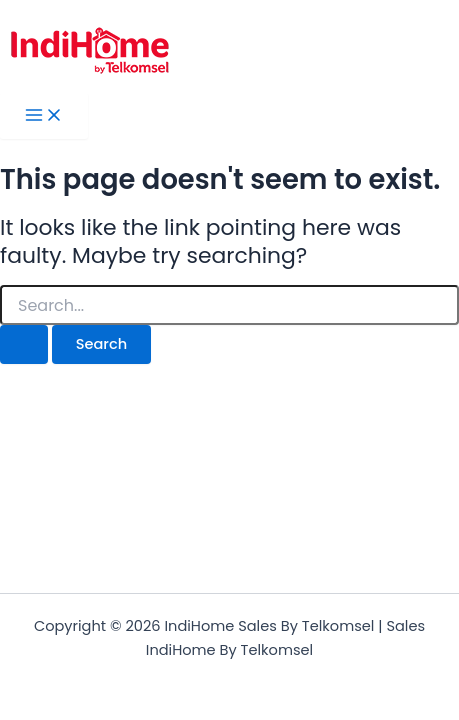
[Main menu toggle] (44, 116)
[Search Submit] (24, 344)
